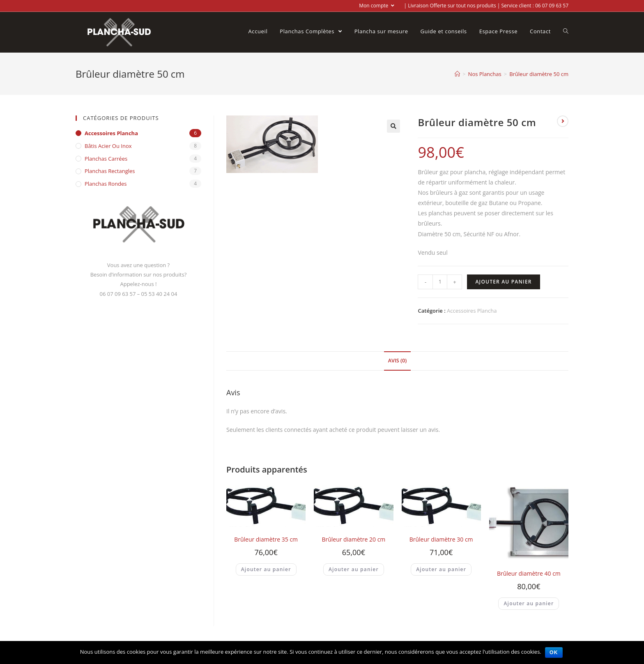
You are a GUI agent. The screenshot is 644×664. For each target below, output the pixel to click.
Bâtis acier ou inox (108, 146)
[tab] (397, 361)
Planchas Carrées (106, 159)
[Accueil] (457, 74)
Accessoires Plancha (472, 311)
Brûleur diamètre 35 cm (266, 539)
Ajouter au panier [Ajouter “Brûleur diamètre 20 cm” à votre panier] (354, 569)
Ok (554, 652)
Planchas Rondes (106, 184)
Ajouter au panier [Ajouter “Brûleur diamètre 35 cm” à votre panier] (266, 569)
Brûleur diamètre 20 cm (353, 539)
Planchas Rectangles (110, 171)
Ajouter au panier (503, 282)
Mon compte (377, 6)
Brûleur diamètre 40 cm (529, 573)
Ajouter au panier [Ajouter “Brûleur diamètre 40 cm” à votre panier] (529, 603)
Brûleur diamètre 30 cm (441, 539)
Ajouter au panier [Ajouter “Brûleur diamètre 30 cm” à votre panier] (441, 569)
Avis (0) (397, 361)
